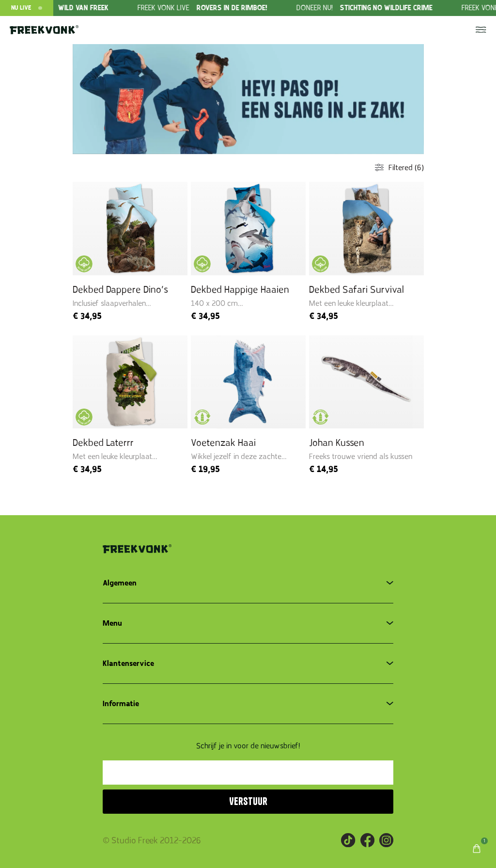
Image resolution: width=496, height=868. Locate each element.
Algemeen (120, 583)
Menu (112, 623)
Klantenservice (128, 663)
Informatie (121, 704)
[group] (228, 8)
